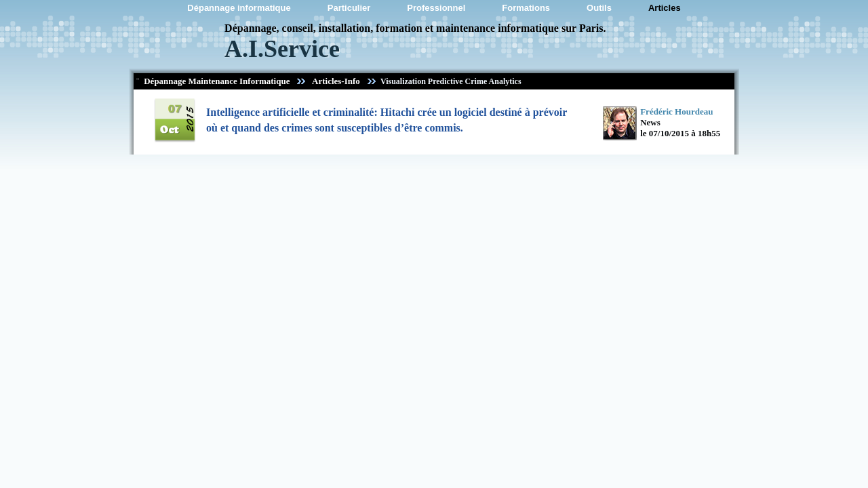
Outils (599, 8)
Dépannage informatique (239, 8)
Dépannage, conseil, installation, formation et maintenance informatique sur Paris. (415, 28)
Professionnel (436, 8)
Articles (665, 8)
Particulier (349, 8)
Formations (526, 8)
